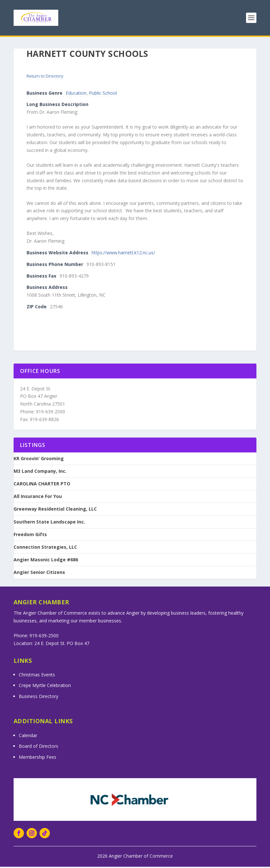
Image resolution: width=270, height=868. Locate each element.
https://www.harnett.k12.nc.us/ (123, 254)
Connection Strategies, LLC (45, 548)
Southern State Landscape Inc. (49, 523)
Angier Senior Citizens (39, 574)
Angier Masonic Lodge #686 (46, 561)
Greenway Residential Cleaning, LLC (55, 510)
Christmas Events (37, 676)
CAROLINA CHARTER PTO (42, 485)
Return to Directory (45, 77)
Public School (103, 94)
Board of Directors (39, 747)
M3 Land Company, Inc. (40, 472)
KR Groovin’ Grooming (39, 460)
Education (76, 94)
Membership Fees (38, 758)
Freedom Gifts (30, 536)
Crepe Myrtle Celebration (45, 687)
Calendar (28, 737)
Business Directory (39, 698)
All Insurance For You (38, 498)
